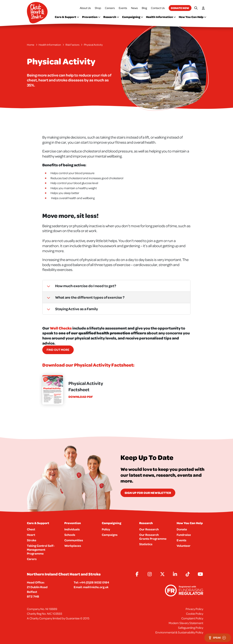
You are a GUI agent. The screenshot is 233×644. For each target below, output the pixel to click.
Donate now (180, 8)
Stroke (32, 540)
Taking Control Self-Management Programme (41, 550)
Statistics (146, 544)
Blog (144, 8)
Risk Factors (72, 45)
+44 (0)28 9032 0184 (94, 582)
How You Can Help (193, 17)
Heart (31, 535)
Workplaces (73, 546)
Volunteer (184, 546)
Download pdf (81, 397)
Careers (110, 8)
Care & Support (67, 17)
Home (31, 45)
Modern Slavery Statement (186, 623)
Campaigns (110, 535)
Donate (182, 529)
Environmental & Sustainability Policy (179, 632)
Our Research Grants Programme (153, 537)
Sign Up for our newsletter (148, 493)
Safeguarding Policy (191, 628)
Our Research (149, 529)
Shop (98, 8)
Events (123, 8)
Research (111, 17)
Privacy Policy (194, 609)
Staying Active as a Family (70, 309)
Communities (74, 540)
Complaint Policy (192, 618)
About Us (85, 8)
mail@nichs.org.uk (96, 587)
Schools (70, 535)
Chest (31, 529)
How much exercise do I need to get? (79, 286)
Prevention (91, 17)
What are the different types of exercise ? (84, 297)
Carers (32, 559)
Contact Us (158, 8)
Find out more (58, 350)
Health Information (161, 17)
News (134, 8)
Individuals (72, 529)
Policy (106, 529)
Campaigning (133, 17)
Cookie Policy (195, 614)
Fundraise (184, 535)
